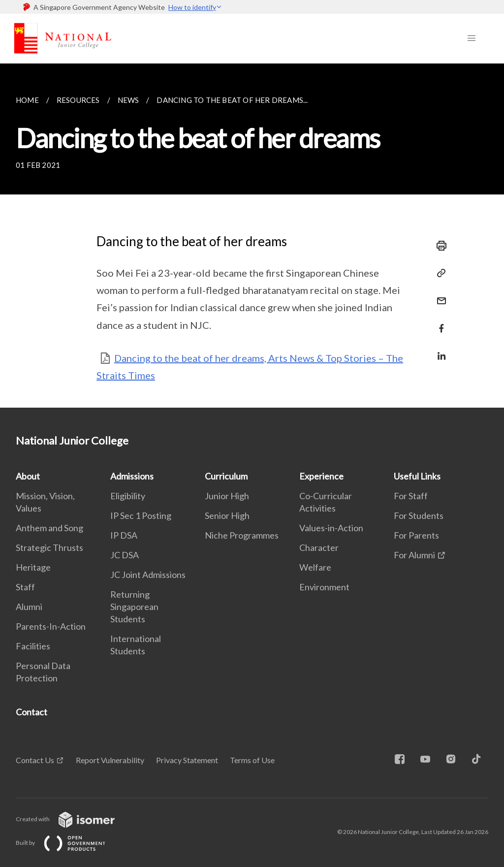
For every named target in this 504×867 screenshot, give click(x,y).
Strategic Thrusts (49, 547)
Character (319, 547)
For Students (419, 515)
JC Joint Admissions (148, 575)
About (28, 476)
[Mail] (439, 295)
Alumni (29, 607)
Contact (31, 712)
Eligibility (128, 496)
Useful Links (417, 476)
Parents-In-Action (51, 626)
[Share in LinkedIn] (439, 350)
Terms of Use (252, 760)
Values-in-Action (331, 528)
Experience (321, 476)
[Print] (439, 246)
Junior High (227, 496)
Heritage (33, 567)
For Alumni (414, 555)
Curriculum (226, 476)
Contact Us (35, 760)
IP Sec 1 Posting (141, 515)
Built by (68, 843)
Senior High (227, 515)
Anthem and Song (49, 528)
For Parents (416, 535)
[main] (252, 236)
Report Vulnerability (110, 760)
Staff (25, 587)
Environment (324, 587)
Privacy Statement (187, 760)
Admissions (132, 476)
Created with (73, 819)
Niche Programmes (242, 535)
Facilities (33, 646)
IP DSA (124, 535)
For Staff (411, 496)
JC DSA (125, 555)
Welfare (315, 567)
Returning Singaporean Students (134, 607)
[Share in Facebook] (439, 322)
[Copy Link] (439, 273)
